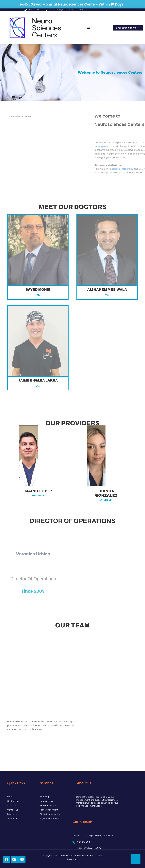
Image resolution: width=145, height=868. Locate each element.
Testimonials (13, 819)
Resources (12, 814)
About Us (12, 805)
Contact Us (13, 810)
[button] (88, 28)
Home (10, 797)
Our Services (13, 801)
